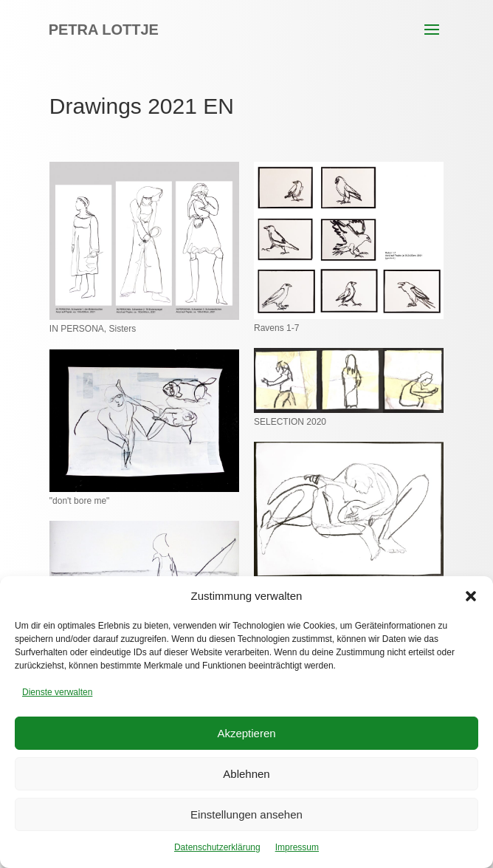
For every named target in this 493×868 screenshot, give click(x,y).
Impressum (297, 847)
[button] (471, 596)
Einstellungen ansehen (246, 814)
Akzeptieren (246, 733)
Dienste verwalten (57, 692)
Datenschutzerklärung (217, 847)
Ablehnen (246, 774)
